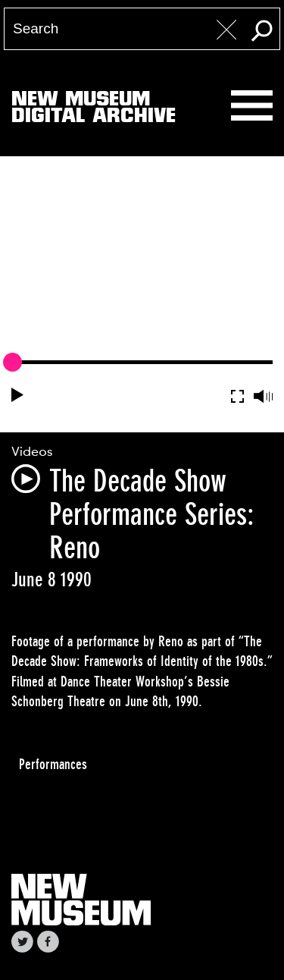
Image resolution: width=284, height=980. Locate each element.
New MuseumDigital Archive (94, 110)
